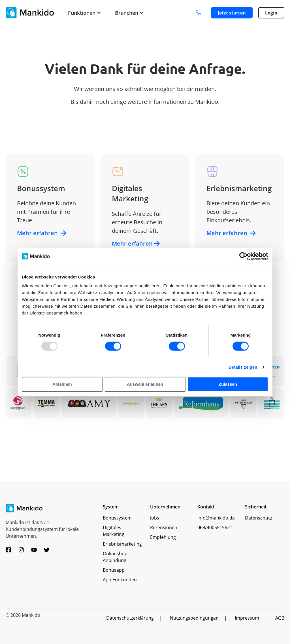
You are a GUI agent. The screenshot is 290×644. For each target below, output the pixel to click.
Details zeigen (243, 367)
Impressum (247, 618)
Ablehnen (62, 384)
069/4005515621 (215, 527)
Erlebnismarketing (122, 544)
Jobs (155, 518)
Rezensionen (164, 527)
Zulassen (228, 384)
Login (271, 13)
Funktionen (84, 13)
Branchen (129, 13)
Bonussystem (117, 518)
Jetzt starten (232, 13)
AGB (280, 618)
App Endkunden (120, 580)
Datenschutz (258, 518)
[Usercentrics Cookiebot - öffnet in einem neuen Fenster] (243, 256)
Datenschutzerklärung (130, 618)
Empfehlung (163, 537)
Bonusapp (114, 570)
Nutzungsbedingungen (194, 618)
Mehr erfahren (42, 233)
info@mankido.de (216, 518)
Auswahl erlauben (145, 384)
